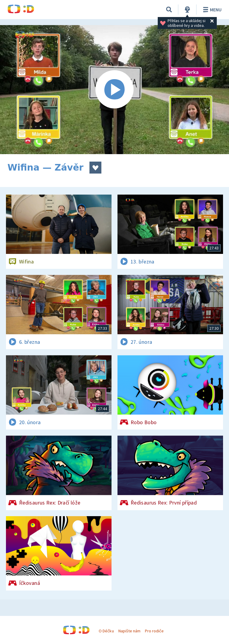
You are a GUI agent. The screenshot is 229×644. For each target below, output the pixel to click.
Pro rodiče (154, 631)
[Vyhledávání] (169, 10)
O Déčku (106, 631)
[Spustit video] (114, 90)
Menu (211, 10)
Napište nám (129, 631)
